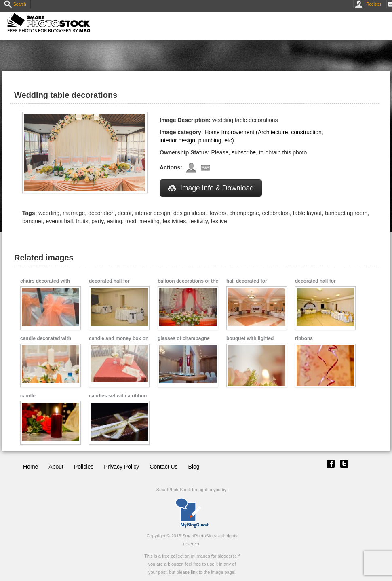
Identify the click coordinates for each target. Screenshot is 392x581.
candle (28, 396)
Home (31, 467)
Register (370, 4)
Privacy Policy (121, 467)
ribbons (304, 338)
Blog (194, 467)
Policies (84, 467)
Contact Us (163, 467)
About (56, 467)
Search (15, 4)
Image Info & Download (211, 188)
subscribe (244, 152)
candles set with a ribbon (118, 396)
